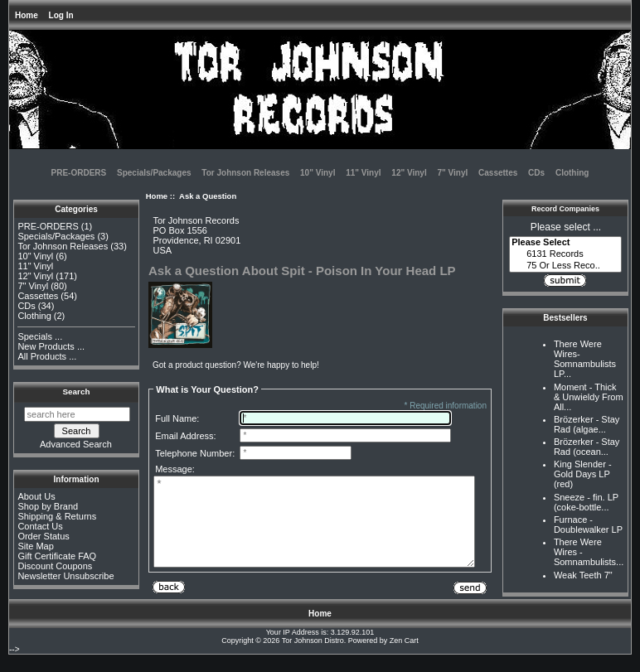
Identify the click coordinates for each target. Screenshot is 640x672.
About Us (36, 496)
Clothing (572, 173)
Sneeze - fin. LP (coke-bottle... (586, 502)
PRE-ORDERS (79, 173)
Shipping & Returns (57, 516)
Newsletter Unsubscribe (65, 576)
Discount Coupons (55, 566)
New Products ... (51, 346)
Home (27, 15)
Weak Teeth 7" (583, 575)
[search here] (77, 414)
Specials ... (40, 336)
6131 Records (565, 254)
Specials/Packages (154, 173)
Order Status (43, 536)
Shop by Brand (48, 506)
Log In (61, 15)
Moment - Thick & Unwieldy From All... (589, 397)
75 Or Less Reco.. (565, 266)
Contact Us (40, 526)
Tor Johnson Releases (245, 173)
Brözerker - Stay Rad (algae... (587, 424)
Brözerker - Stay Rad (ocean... (587, 447)
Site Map (35, 546)
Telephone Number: (195, 453)
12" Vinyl (409, 173)
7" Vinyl (452, 173)
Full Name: (177, 418)
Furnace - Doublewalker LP (588, 525)
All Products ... (47, 356)
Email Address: (185, 436)
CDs (536, 173)
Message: (175, 469)
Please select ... (566, 227)
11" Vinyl (363, 173)
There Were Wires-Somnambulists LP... (585, 359)
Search (77, 392)
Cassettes (498, 173)
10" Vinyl (318, 173)
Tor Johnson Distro (313, 658)
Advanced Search (76, 444)
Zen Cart (404, 658)
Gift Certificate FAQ (57, 556)
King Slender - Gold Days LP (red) (583, 474)
